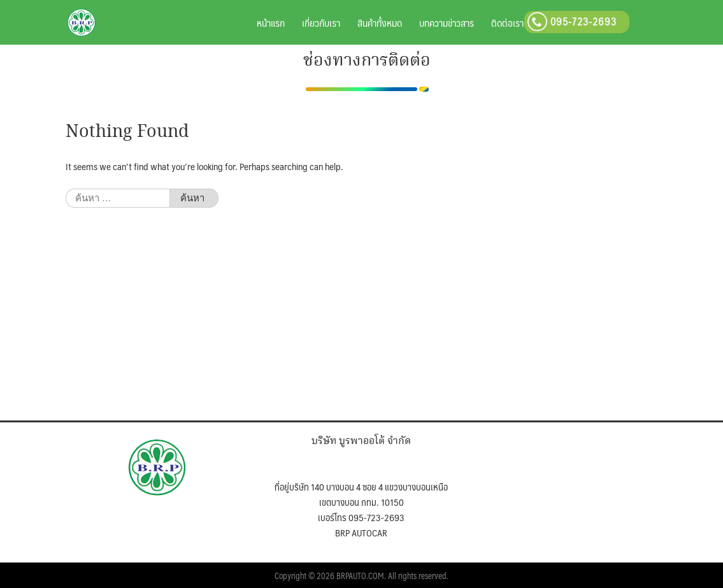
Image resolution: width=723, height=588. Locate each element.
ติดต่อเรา (507, 23)
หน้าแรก (271, 23)
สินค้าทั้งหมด (380, 23)
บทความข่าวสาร (447, 23)
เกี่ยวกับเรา (321, 23)
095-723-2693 (572, 21)
